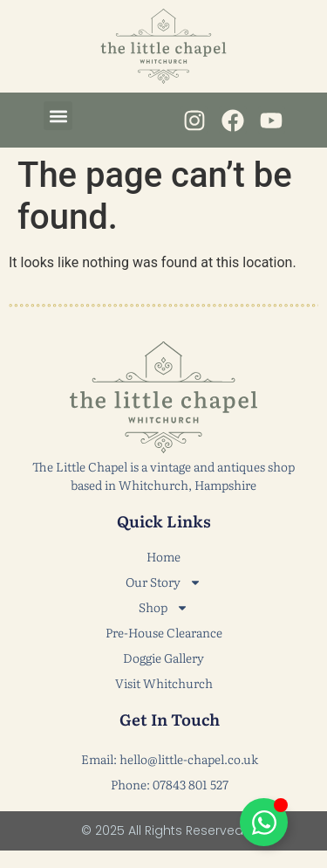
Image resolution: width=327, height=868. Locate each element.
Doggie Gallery (163, 658)
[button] (58, 116)
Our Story (163, 582)
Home (163, 556)
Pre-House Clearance (164, 632)
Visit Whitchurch (164, 683)
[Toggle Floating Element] (264, 822)
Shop (163, 607)
